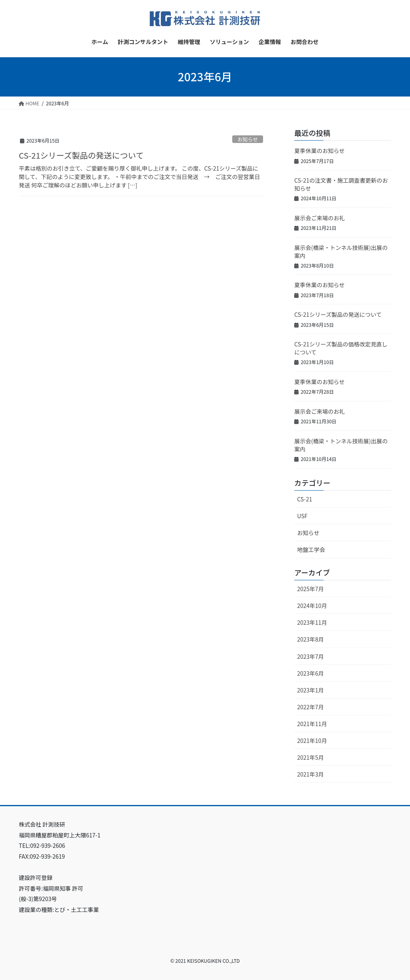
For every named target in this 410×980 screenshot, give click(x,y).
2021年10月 (312, 741)
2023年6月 (311, 673)
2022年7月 (311, 707)
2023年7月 (311, 656)
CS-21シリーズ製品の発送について (81, 155)
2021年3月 (311, 774)
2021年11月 (312, 724)
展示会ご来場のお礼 (320, 218)
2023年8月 (311, 639)
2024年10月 (312, 606)
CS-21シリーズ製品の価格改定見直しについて (341, 348)
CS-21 (304, 499)
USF (302, 516)
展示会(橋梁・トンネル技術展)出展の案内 (341, 252)
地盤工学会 (311, 549)
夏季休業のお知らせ (320, 151)
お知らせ (248, 139)
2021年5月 (311, 757)
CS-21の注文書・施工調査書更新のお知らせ (341, 184)
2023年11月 (312, 622)
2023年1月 (311, 690)
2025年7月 (311, 589)
